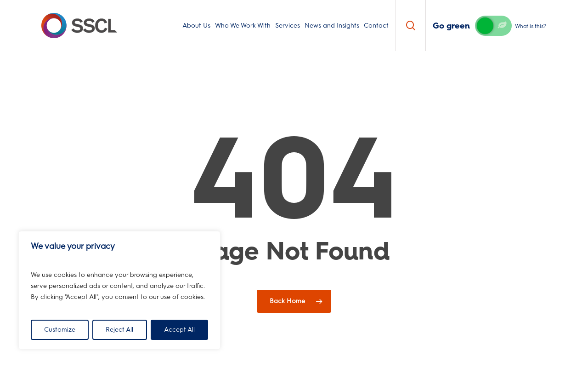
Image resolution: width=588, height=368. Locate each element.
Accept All (179, 330)
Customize (60, 330)
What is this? (531, 26)
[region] (119, 290)
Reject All (119, 330)
